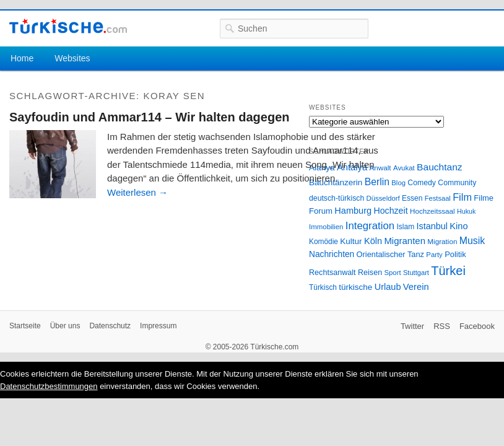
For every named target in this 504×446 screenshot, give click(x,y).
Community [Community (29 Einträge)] (457, 183)
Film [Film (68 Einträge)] (462, 197)
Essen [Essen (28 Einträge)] (412, 198)
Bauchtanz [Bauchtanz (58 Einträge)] (439, 167)
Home (22, 58)
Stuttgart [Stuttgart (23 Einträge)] (416, 273)
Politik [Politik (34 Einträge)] (455, 254)
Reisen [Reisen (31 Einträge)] (370, 273)
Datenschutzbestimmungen (49, 386)
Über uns (65, 326)
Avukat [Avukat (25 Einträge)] (404, 168)
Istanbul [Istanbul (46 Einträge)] (432, 226)
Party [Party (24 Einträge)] (434, 255)
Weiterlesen (137, 192)
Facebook (477, 326)
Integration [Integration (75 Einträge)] (370, 226)
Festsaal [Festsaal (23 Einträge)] (438, 198)
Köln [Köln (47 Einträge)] (373, 241)
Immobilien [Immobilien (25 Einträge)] (326, 227)
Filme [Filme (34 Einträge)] (484, 198)
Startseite (25, 326)
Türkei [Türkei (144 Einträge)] (448, 271)
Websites (72, 58)
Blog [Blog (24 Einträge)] (398, 183)
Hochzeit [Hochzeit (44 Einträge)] (390, 211)
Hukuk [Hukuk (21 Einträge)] (466, 211)
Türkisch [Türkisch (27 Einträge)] (323, 287)
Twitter (412, 326)
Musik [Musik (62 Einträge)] (472, 241)
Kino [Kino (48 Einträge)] (458, 226)
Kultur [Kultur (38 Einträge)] (351, 241)
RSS (442, 326)
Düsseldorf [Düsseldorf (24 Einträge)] (383, 198)
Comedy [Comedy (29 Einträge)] (422, 183)
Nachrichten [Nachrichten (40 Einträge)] (332, 254)
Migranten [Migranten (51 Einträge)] (405, 241)
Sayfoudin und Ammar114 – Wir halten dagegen (150, 117)
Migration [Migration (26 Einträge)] (442, 241)
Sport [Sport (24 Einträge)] (393, 273)
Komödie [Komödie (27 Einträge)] (324, 242)
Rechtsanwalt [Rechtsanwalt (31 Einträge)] (332, 273)
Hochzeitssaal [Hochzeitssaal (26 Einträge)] (432, 211)
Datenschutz (110, 326)
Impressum (158, 326)
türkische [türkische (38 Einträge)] (355, 287)
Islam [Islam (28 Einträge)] (405, 227)
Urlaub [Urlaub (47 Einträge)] (388, 287)
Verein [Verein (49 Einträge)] (416, 287)
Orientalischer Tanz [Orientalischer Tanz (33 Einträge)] (390, 254)
